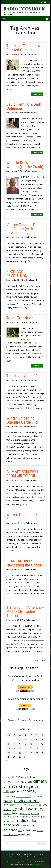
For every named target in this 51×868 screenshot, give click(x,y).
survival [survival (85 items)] (9, 834)
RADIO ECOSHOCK (24, 9)
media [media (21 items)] (28, 814)
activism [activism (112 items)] (17, 777)
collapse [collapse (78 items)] (9, 791)
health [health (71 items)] (7, 813)
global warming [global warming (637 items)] (30, 809)
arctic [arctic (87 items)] (29, 782)
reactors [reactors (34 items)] (25, 826)
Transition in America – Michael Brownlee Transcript (25, 611)
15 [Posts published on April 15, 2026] (20, 748)
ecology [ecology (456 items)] (30, 791)
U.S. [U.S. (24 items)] (16, 835)
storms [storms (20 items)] (40, 831)
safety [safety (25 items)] (32, 826)
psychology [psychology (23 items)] (12, 821)
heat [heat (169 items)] (15, 813)
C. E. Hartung (24, 862)
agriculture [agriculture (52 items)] (30, 777)
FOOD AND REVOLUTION (17, 274)
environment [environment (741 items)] (27, 800)
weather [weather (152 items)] (24, 834)
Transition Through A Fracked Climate (23, 48)
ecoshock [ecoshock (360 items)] (24, 796)
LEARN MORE (37, 94)
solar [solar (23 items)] (20, 831)
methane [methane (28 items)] (35, 814)
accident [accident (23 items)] (7, 777)
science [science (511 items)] (11, 830)
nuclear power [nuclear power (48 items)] (20, 817)
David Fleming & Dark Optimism (24, 106)
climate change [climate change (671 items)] (18, 786)
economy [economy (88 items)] (9, 796)
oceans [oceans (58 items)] (33, 817)
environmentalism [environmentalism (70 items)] (15, 805)
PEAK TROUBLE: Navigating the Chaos (24, 563)
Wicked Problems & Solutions (22, 517)
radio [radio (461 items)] (22, 820)
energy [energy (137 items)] (8, 801)
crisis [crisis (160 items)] (18, 791)
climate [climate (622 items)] (40, 781)
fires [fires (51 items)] (39, 805)
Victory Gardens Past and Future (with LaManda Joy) (23, 229)
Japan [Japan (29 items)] (22, 814)
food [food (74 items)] (45, 805)
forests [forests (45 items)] (7, 809)
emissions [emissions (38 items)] (37, 796)
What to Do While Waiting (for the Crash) (25, 165)
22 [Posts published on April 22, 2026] (20, 752)
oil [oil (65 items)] (39, 817)
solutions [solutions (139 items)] (30, 830)
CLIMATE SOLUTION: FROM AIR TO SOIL (23, 474)
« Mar (6, 760)
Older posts (41, 660)
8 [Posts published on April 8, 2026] (20, 744)
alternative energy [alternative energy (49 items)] (14, 782)
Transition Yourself (22, 376)
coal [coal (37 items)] (36, 787)
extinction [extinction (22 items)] (31, 805)
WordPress (36, 864)
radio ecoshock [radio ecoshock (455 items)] (20, 823)
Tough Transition (20, 318)
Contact (33, 720)
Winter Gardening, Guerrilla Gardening (22, 420)
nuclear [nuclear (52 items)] (8, 817)
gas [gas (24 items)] (13, 810)
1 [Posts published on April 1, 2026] (20, 739)
